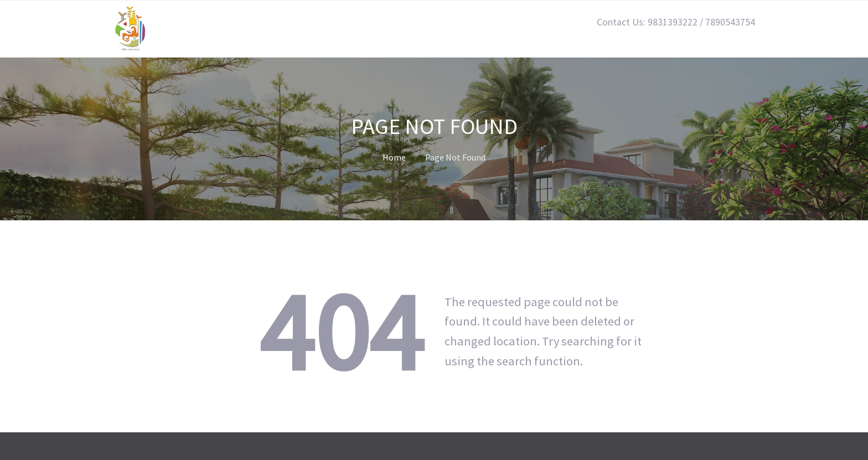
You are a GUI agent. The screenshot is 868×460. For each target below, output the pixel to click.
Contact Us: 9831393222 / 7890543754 (676, 22)
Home (394, 157)
